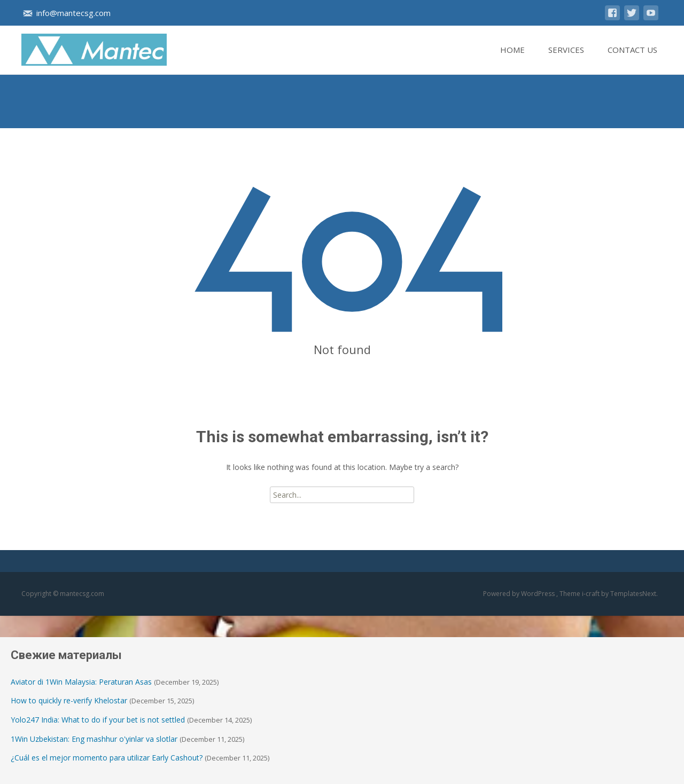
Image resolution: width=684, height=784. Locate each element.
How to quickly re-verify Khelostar (69, 700)
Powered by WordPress (520, 594)
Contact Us (632, 59)
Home (512, 59)
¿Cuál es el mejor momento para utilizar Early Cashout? (107, 758)
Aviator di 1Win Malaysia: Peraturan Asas (81, 682)
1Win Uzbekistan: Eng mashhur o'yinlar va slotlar (94, 739)
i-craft (592, 594)
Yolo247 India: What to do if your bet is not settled (98, 720)
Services (566, 59)
